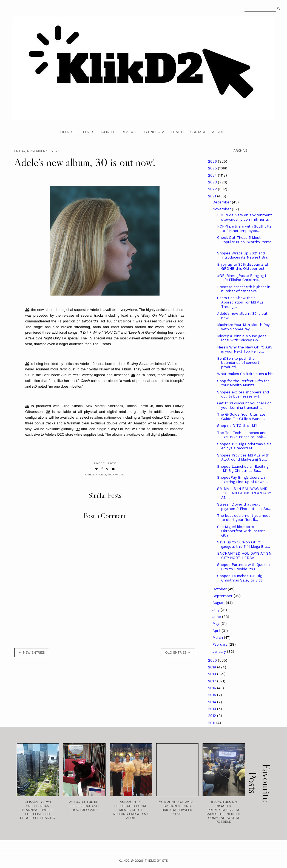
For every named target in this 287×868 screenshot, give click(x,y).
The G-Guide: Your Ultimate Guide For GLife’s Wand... (241, 417)
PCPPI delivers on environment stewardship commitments (245, 217)
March (218, 638)
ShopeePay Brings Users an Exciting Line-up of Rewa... (242, 480)
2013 (213, 709)
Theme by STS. (157, 861)
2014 (213, 702)
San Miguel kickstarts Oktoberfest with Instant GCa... (241, 531)
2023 (213, 182)
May (216, 624)
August (219, 603)
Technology (153, 132)
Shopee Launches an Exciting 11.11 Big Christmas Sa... (243, 469)
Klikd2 (124, 861)
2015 (213, 695)
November (222, 209)
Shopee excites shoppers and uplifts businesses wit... (243, 394)
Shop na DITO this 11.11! (237, 426)
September (223, 596)
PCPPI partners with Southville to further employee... (244, 229)
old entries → (178, 653)
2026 (213, 161)
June (217, 617)
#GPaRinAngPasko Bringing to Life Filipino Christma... (243, 278)
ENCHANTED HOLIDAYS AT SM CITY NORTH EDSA (244, 556)
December (222, 202)
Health (177, 132)
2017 (213, 681)
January (220, 652)
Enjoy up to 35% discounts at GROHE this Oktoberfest (243, 267)
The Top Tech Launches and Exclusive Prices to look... (242, 435)
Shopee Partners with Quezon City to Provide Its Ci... (243, 567)
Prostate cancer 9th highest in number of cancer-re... (244, 289)
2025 (213, 168)
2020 (213, 660)
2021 (213, 196)
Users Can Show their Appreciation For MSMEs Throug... (240, 302)
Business (107, 132)
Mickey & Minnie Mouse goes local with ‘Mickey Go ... (242, 338)
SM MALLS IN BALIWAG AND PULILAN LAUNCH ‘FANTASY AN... (244, 493)
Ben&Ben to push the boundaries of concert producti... (238, 363)
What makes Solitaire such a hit (245, 374)
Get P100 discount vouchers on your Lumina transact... (244, 405)
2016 (213, 688)
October (220, 589)
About (218, 132)
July (217, 610)
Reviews (129, 132)
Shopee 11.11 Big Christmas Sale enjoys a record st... (244, 446)
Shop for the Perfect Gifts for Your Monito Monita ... (243, 383)
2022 (213, 189)
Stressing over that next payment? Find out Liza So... (244, 507)
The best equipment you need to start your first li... (244, 518)
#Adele (101, 474)
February (221, 644)
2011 (212, 723)
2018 (213, 674)
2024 (213, 175)
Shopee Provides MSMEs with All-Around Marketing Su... (243, 457)
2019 (213, 667)
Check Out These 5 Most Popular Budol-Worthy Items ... (244, 242)
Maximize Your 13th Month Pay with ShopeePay (243, 327)
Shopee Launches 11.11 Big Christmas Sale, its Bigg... (241, 578)
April (217, 631)
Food (88, 132)
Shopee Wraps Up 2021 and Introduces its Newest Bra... (244, 255)
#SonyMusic (116, 474)
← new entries (32, 653)
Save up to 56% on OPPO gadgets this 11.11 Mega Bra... (244, 544)
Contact (198, 132)
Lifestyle (68, 132)
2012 (213, 716)
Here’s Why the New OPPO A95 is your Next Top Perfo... (245, 349)
